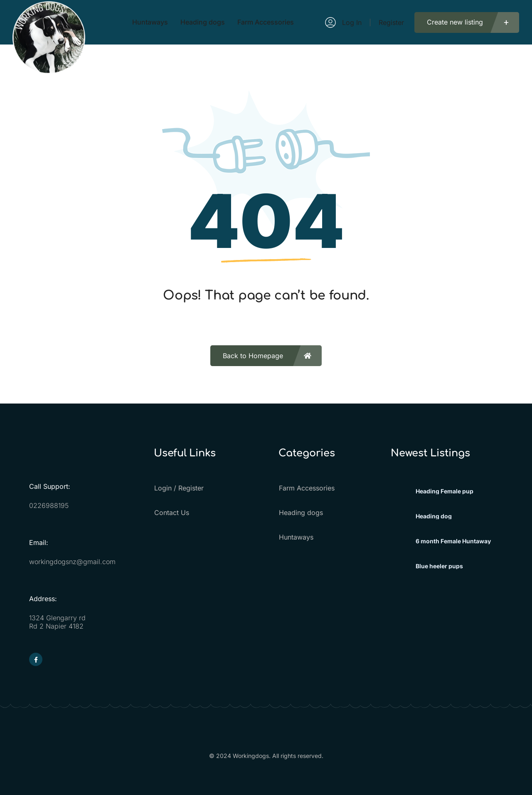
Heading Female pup (445, 491)
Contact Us (171, 513)
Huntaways (296, 537)
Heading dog (434, 516)
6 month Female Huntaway (453, 541)
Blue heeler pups (439, 566)
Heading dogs (300, 513)
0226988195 (49, 505)
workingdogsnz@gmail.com (72, 562)
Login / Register (179, 488)
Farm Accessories (306, 488)
